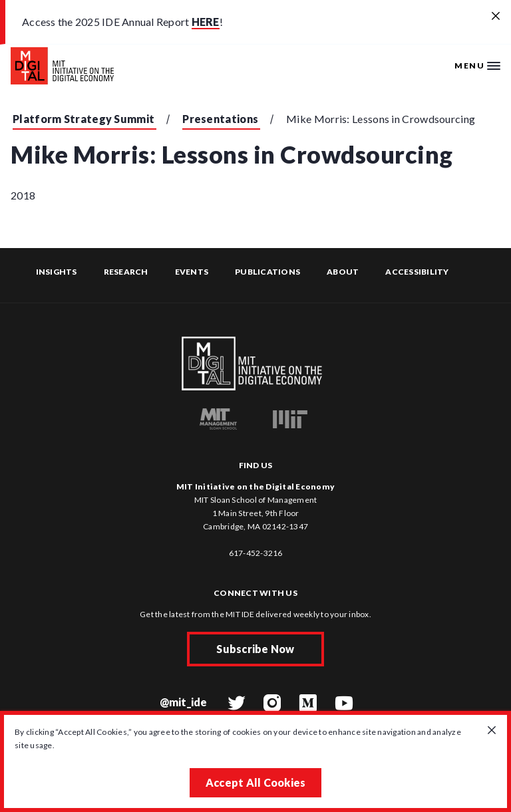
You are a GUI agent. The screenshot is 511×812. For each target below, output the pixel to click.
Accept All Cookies (256, 782)
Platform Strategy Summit (84, 119)
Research (126, 272)
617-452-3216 (256, 553)
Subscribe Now (255, 649)
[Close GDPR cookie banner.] (492, 731)
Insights (57, 272)
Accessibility (417, 272)
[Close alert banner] (496, 17)
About (343, 272)
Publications (267, 272)
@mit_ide (184, 702)
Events (192, 272)
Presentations (220, 119)
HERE (206, 22)
